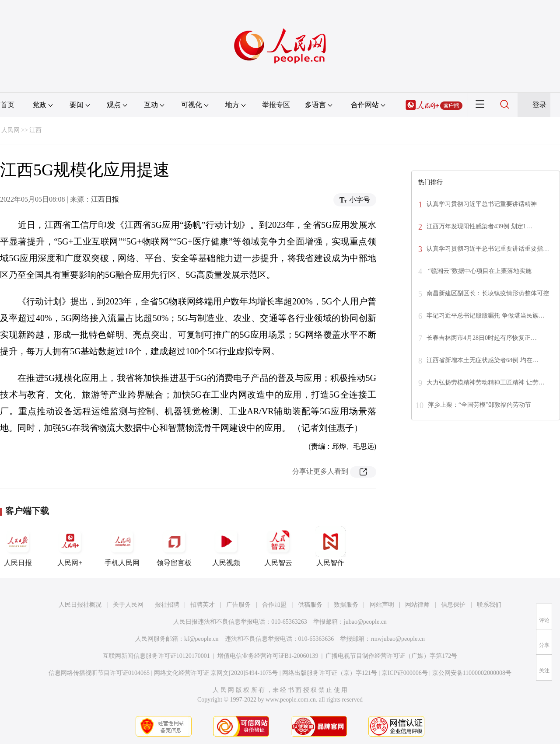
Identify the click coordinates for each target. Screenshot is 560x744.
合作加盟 (274, 605)
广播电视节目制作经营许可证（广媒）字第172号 (391, 656)
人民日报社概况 (80, 605)
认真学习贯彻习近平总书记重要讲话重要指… (488, 249)
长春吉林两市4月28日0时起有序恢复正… (482, 338)
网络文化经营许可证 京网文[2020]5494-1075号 (216, 673)
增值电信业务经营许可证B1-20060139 (268, 656)
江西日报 (105, 199)
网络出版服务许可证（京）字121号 (330, 673)
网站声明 (382, 605)
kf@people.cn (201, 639)
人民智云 (278, 546)
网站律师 (417, 605)
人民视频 (226, 546)
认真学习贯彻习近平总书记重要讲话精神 (482, 204)
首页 (7, 105)
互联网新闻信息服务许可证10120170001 (156, 656)
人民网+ (70, 546)
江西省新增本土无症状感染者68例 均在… (483, 360)
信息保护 (453, 605)
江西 (35, 130)
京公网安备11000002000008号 (472, 673)
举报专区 (276, 105)
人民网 (10, 130)
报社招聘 (167, 605)
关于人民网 (128, 605)
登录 (539, 105)
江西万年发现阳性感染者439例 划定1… (479, 226)
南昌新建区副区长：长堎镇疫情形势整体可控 (488, 293)
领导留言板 (174, 546)
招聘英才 (203, 605)
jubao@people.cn (365, 622)
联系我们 (489, 605)
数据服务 (346, 605)
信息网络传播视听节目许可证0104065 (99, 673)
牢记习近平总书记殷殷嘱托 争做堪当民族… (486, 316)
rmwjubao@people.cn (398, 639)
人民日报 (18, 546)
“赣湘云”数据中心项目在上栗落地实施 (479, 271)
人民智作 (330, 546)
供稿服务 (310, 605)
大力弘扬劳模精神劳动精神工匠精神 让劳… (486, 382)
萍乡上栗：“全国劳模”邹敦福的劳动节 (479, 405)
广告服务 (238, 605)
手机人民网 (122, 546)
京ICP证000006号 (405, 673)
